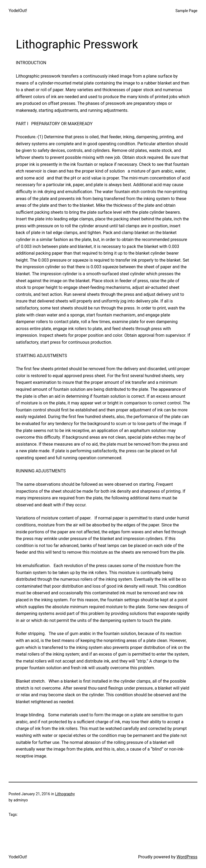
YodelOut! (18, 11)
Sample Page (186, 11)
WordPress (187, 857)
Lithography (65, 794)
